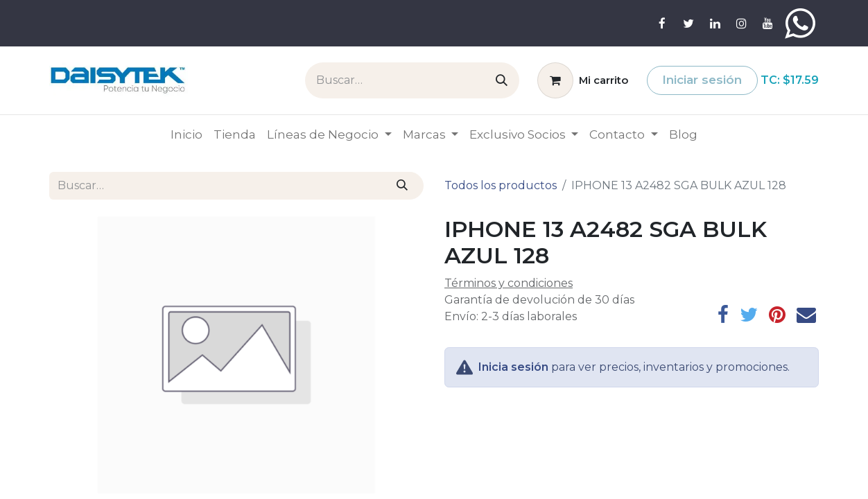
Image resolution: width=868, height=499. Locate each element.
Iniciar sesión (702, 80)
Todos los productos (501, 185)
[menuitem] (186, 135)
